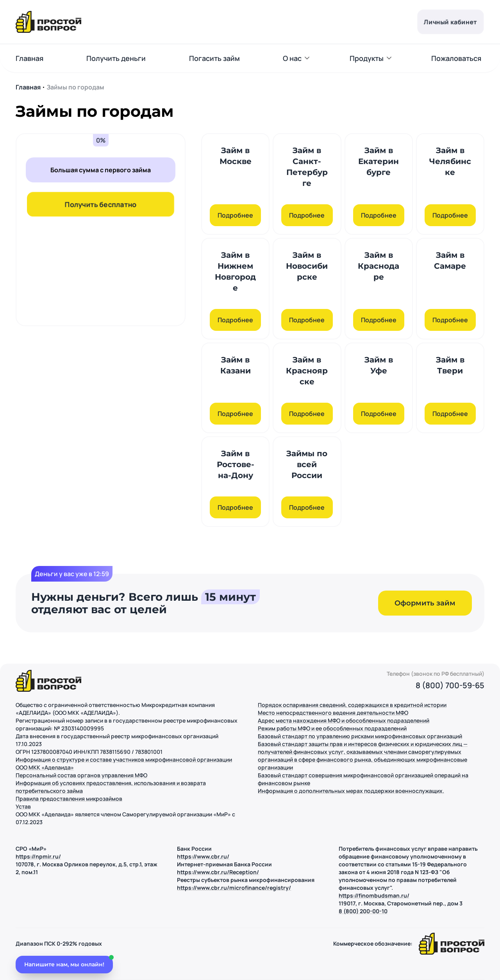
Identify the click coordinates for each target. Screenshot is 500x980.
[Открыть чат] (64, 963)
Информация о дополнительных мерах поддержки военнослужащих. (351, 791)
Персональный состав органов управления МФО (81, 775)
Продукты (367, 58)
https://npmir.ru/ (38, 856)
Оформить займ (425, 603)
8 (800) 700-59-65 (450, 685)
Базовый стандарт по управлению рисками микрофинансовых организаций (360, 736)
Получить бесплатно (101, 204)
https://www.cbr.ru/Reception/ (218, 872)
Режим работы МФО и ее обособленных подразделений (332, 728)
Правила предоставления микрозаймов (69, 799)
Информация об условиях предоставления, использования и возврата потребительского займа (111, 787)
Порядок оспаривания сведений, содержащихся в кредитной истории (352, 705)
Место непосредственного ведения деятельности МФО (333, 713)
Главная (29, 58)
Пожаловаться (456, 58)
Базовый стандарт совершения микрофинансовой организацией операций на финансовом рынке (363, 779)
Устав (23, 806)
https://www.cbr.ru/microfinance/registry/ (234, 888)
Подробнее (235, 215)
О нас (292, 58)
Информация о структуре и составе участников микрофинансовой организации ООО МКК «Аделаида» (124, 763)
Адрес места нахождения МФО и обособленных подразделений (344, 720)
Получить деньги (116, 58)
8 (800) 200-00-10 (363, 911)
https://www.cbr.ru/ (203, 856)
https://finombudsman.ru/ (374, 895)
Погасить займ (214, 58)
